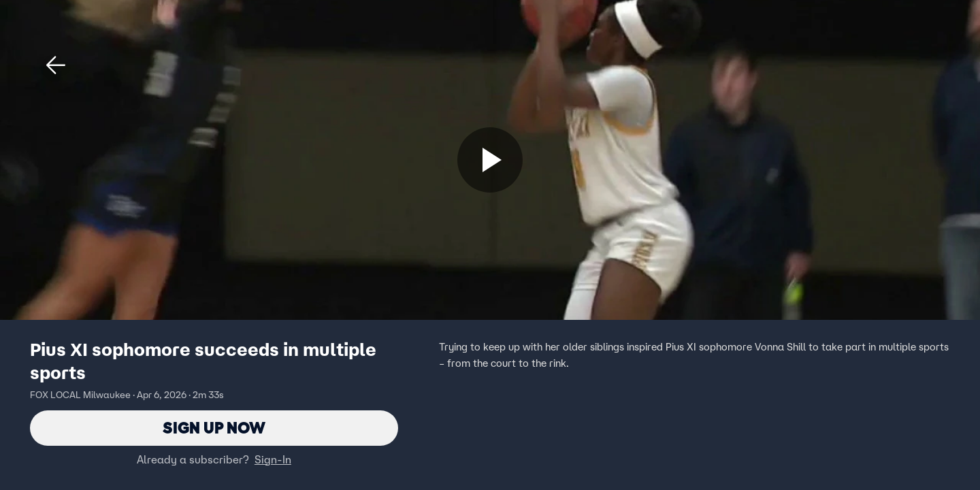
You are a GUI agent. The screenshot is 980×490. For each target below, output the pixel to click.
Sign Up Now (214, 428)
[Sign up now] (490, 160)
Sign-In (273, 459)
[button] (56, 65)
